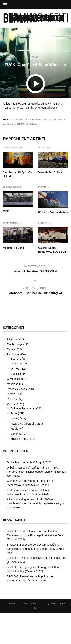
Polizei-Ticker (16, 451)
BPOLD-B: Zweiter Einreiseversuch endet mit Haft (36, 558)
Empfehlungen (15, 344)
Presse (11, 394)
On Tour (16, 369)
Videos (35, 57)
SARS (13, 124)
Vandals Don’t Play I (51, 172)
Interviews (17, 364)
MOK (6, 211)
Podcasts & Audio (17, 389)
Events (11, 349)
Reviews (12, 399)
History (15, 418)
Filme (14, 413)
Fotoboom (13, 354)
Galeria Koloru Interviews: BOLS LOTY (53, 250)
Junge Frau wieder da (20, 462)
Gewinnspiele (15, 379)
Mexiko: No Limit (13, 248)
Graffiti (47, 120)
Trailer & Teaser (20, 439)
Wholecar (32, 124)
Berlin (30, 120)
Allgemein (13, 339)
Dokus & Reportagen (23, 408)
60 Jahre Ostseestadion (53, 212)
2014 (13, 120)
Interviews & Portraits (23, 424)
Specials (16, 374)
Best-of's (16, 359)
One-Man (58, 120)
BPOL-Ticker (14, 520)
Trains (21, 124)
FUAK (38, 120)
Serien (15, 434)
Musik (14, 429)
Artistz (20, 120)
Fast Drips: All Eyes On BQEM (17, 174)
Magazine (13, 384)
